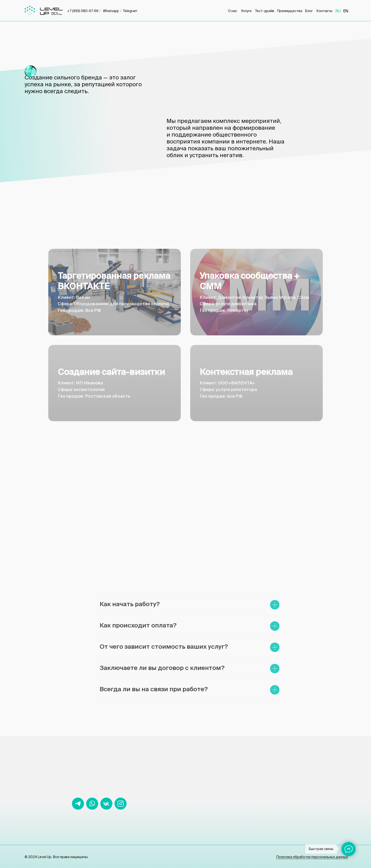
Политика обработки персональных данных (312, 857)
